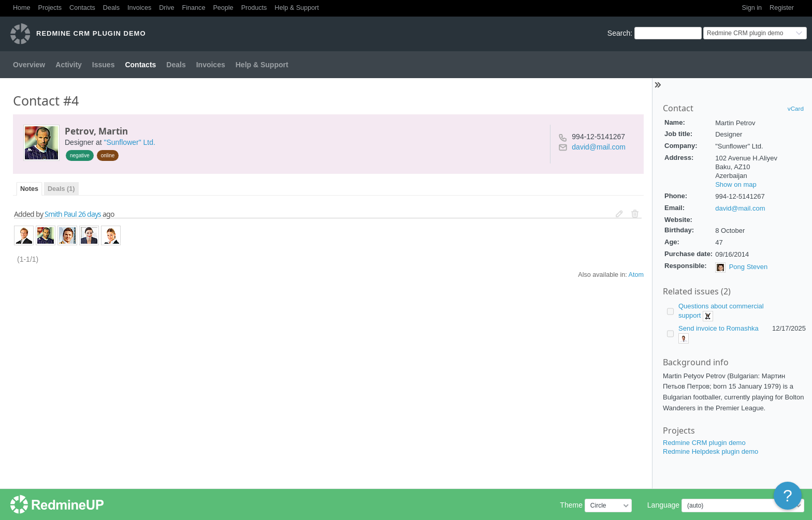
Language (663, 505)
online (108, 155)
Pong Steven (748, 267)
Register (782, 8)
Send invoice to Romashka (719, 328)
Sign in (752, 8)
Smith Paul (61, 214)
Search (619, 33)
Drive (166, 8)
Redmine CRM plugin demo (704, 443)
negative (80, 155)
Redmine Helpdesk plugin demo (711, 451)
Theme (571, 505)
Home (22, 8)
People (223, 8)
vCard (796, 108)
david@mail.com (740, 208)
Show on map (736, 184)
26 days (90, 214)
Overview (29, 65)
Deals (111, 8)
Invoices (139, 8)
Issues (104, 65)
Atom (636, 275)
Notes (29, 189)
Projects (50, 8)
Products (254, 8)
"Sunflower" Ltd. (129, 142)
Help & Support (296, 8)
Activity (69, 65)
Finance (194, 8)
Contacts (82, 8)
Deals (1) (61, 189)
